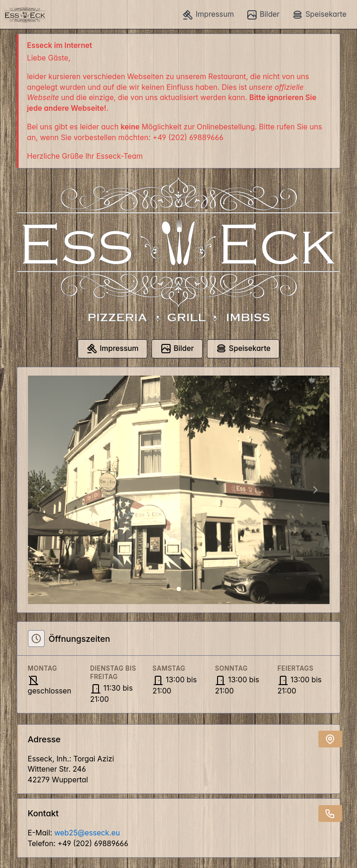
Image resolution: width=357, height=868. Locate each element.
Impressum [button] (208, 15)
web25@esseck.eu (87, 833)
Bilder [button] (263, 15)
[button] (41, 490)
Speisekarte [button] (319, 15)
